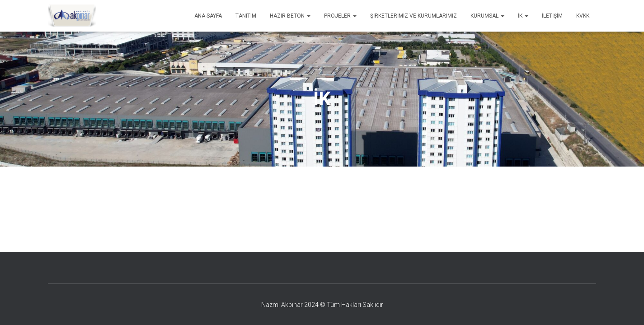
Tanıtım (246, 16)
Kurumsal (487, 16)
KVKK (583, 16)
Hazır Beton (290, 16)
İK (523, 16)
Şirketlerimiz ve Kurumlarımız (414, 16)
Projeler (340, 16)
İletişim (552, 16)
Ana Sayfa (208, 16)
